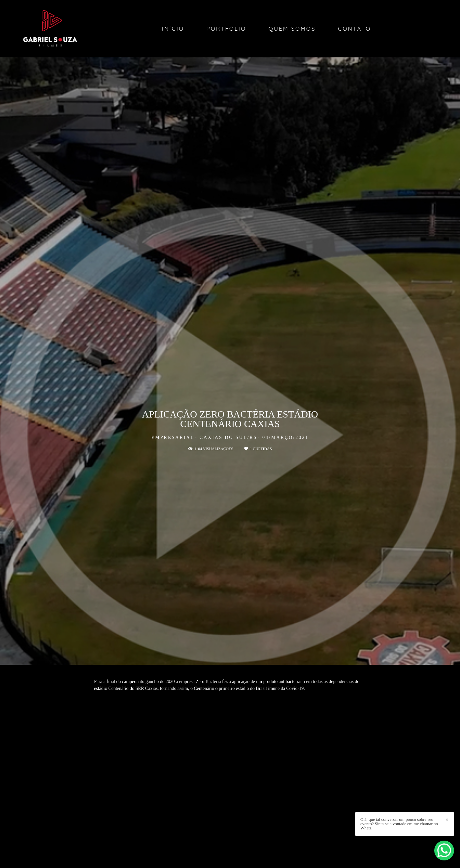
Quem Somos (292, 29)
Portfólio (227, 29)
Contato (354, 29)
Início (173, 29)
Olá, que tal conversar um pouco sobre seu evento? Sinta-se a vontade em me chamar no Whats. (399, 824)
